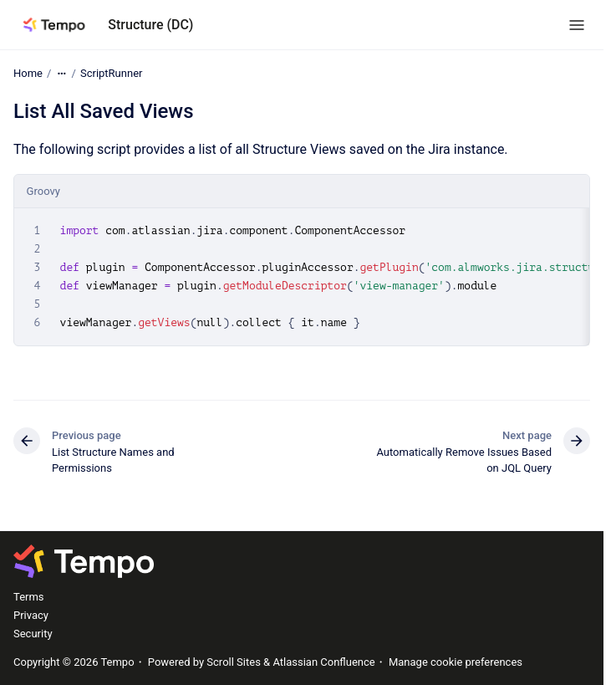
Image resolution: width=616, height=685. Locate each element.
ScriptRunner (111, 73)
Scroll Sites (234, 662)
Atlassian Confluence (323, 662)
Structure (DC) (150, 25)
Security (33, 634)
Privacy (31, 615)
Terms (29, 597)
